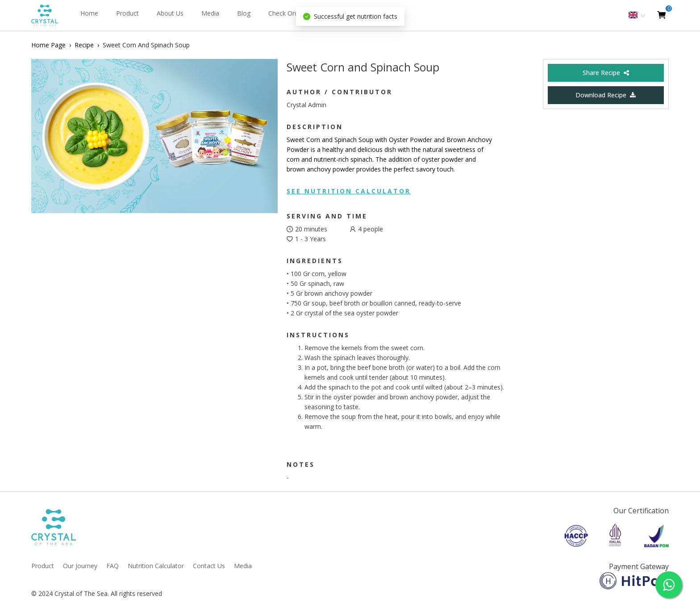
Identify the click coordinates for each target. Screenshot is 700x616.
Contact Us (209, 566)
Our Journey (80, 566)
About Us (170, 13)
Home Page (48, 45)
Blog (244, 13)
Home (89, 13)
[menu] (284, 15)
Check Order (286, 13)
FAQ (112, 566)
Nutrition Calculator (156, 566)
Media (210, 13)
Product (127, 13)
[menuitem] (89, 16)
